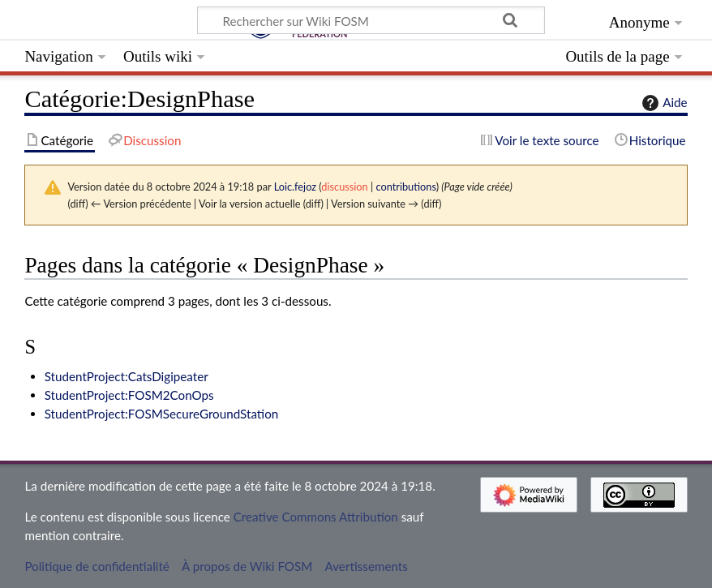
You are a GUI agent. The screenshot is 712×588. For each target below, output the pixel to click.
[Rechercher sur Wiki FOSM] (371, 20)
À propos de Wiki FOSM (247, 566)
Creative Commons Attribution (316, 517)
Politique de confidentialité (97, 566)
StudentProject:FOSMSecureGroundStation (162, 414)
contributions (405, 187)
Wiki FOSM (105, 22)
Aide (663, 103)
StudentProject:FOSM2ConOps (129, 395)
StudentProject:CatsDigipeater (127, 376)
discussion (344, 187)
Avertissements (367, 566)
